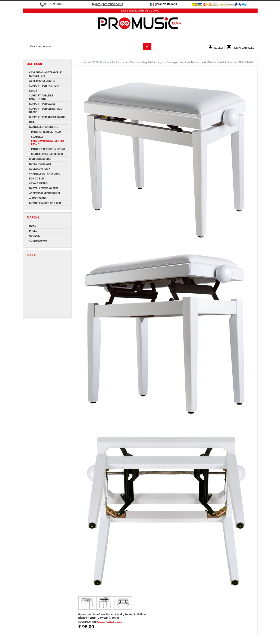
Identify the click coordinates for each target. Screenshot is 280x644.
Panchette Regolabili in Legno (147, 62)
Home (83, 62)
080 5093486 (53, 4)
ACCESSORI (95, 62)
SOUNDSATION (87, 622)
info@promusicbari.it (109, 4)
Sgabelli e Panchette (116, 62)
